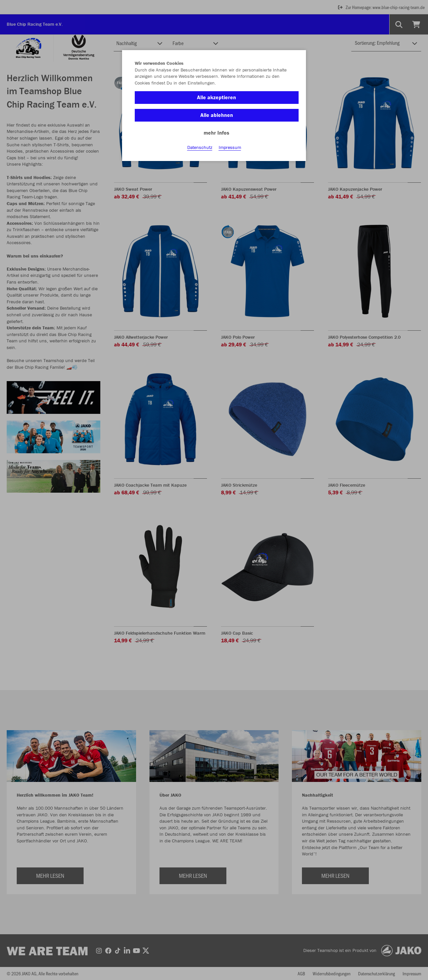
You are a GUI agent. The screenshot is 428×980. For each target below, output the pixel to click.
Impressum (230, 147)
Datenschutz (200, 147)
